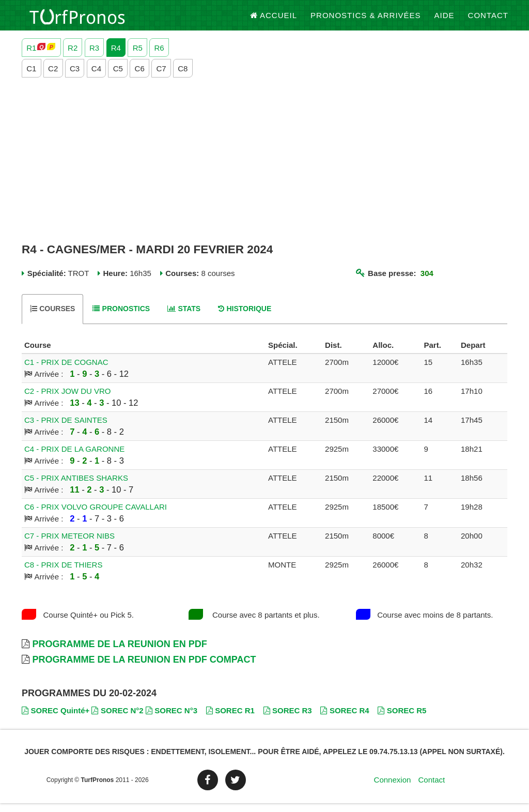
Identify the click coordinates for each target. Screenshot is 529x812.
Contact (488, 20)
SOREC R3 (288, 719)
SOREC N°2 (117, 719)
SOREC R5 (402, 719)
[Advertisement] (264, 169)
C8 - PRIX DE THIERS (63, 573)
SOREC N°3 (172, 719)
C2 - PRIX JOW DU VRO (68, 400)
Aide (445, 20)
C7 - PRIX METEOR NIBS (69, 545)
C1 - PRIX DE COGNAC (66, 371)
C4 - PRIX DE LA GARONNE (74, 458)
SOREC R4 (345, 719)
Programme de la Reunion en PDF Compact (144, 668)
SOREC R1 (230, 719)
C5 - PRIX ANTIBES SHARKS (76, 487)
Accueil (274, 20)
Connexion (393, 788)
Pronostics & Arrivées (366, 20)
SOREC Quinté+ (56, 719)
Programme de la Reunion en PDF (119, 653)
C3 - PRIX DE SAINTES (66, 429)
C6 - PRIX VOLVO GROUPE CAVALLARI (96, 516)
